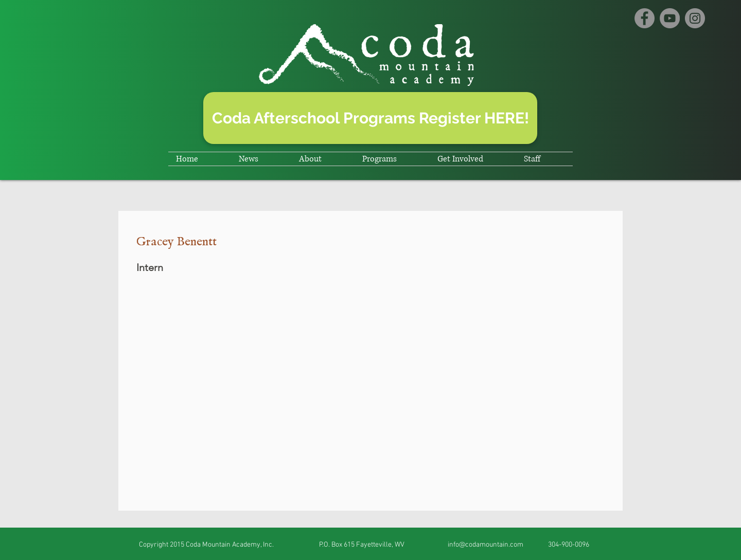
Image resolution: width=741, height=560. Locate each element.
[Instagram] (695, 18)
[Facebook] (645, 18)
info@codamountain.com (486, 545)
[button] (261, 159)
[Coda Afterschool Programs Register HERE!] (370, 118)
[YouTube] (670, 18)
